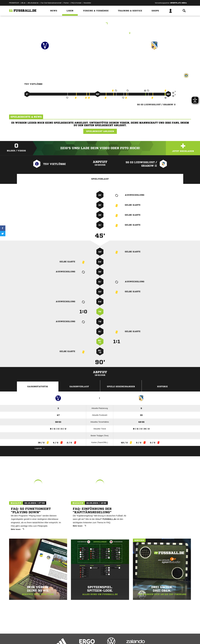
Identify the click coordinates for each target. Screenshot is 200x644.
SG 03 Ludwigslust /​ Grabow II (154, 60)
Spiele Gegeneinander (121, 387)
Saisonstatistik (38, 387)
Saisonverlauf (79, 387)
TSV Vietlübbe (45, 58)
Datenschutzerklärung (27, 637)
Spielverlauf (100, 179)
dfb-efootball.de (33, 3)
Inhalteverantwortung (75, 637)
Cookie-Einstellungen (92, 637)
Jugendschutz (60, 637)
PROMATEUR (14, 3)
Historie (162, 387)
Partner (66, 3)
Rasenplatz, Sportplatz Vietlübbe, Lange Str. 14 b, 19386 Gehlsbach (100, 33)
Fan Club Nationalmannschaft (51, 3)
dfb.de (23, 3)
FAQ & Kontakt (76, 3)
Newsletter (87, 3)
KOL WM (100, 24)
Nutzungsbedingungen (45, 637)
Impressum (13, 637)
